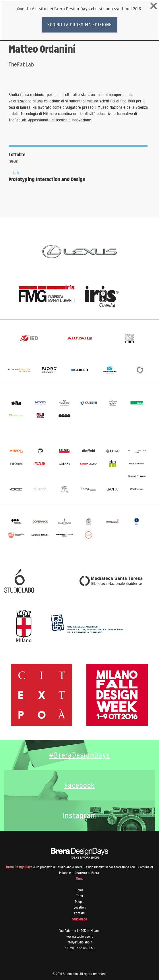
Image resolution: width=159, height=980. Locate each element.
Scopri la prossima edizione (80, 25)
